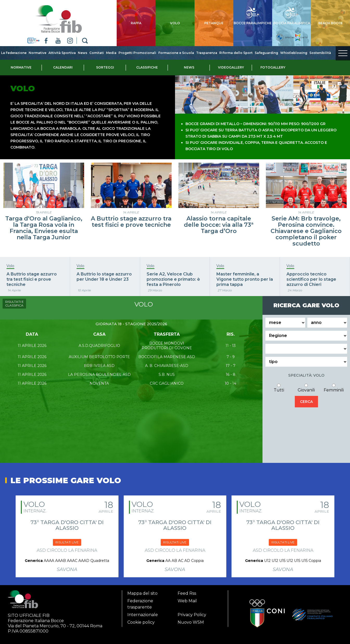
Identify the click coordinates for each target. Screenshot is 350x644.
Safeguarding (266, 53)
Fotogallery (273, 67)
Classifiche (147, 67)
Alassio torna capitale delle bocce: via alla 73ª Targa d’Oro (219, 223)
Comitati (97, 53)
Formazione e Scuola (176, 53)
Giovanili (306, 388)
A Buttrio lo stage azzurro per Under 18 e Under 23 (104, 275)
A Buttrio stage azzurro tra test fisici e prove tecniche (131, 220)
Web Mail (187, 599)
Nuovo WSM (191, 620)
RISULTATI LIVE (67, 540)
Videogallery (231, 67)
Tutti (279, 388)
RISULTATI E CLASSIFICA (14, 301)
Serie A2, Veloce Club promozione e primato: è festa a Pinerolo (173, 277)
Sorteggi (105, 67)
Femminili (334, 388)
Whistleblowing (294, 53)
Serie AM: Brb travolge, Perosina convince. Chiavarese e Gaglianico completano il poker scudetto (306, 229)
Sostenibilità (320, 53)
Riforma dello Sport (236, 53)
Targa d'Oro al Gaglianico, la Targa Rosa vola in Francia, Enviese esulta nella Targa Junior (44, 226)
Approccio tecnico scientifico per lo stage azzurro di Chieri (311, 277)
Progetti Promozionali (137, 53)
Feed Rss (187, 591)
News (83, 53)
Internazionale (143, 613)
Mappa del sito (142, 591)
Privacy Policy (192, 613)
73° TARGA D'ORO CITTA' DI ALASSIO (67, 523)
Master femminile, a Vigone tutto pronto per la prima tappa (245, 277)
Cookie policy (141, 620)
